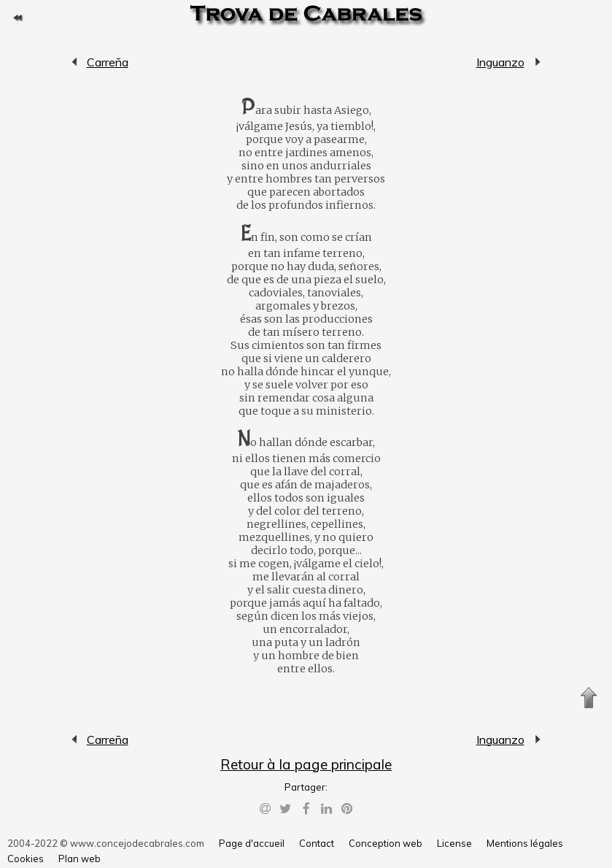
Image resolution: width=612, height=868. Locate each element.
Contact (317, 843)
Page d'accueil (252, 843)
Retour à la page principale (306, 764)
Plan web (80, 859)
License (454, 843)
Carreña (75, 62)
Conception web (386, 843)
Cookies (26, 859)
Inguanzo (500, 62)
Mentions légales (525, 843)
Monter (589, 698)
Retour (18, 18)
